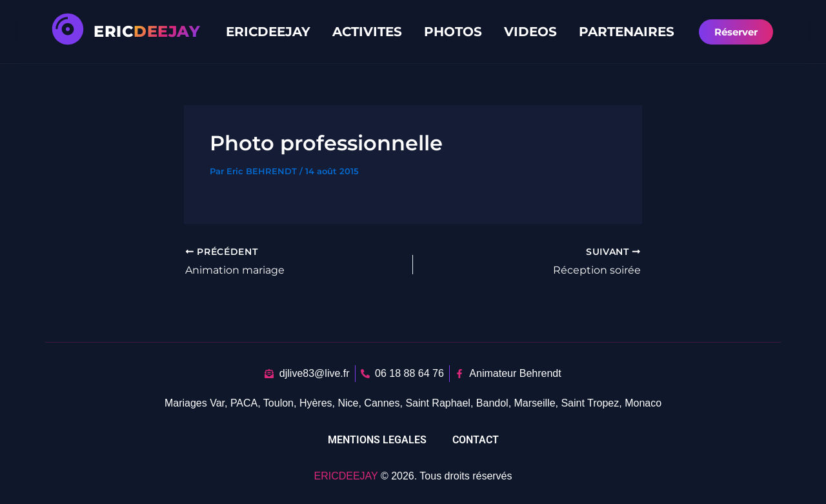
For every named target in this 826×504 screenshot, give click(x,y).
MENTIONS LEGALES (377, 440)
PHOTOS (453, 32)
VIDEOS (530, 32)
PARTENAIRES (627, 32)
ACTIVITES (367, 32)
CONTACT (476, 440)
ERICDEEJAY (268, 32)
